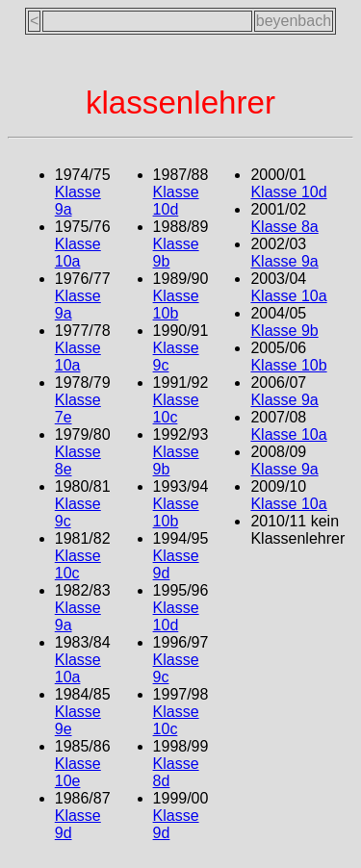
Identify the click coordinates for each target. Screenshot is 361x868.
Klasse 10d (176, 201)
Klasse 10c (78, 564)
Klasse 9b (284, 331)
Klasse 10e (78, 772)
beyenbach (294, 21)
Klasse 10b (176, 305)
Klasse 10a (78, 253)
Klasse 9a (284, 261)
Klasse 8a (284, 227)
